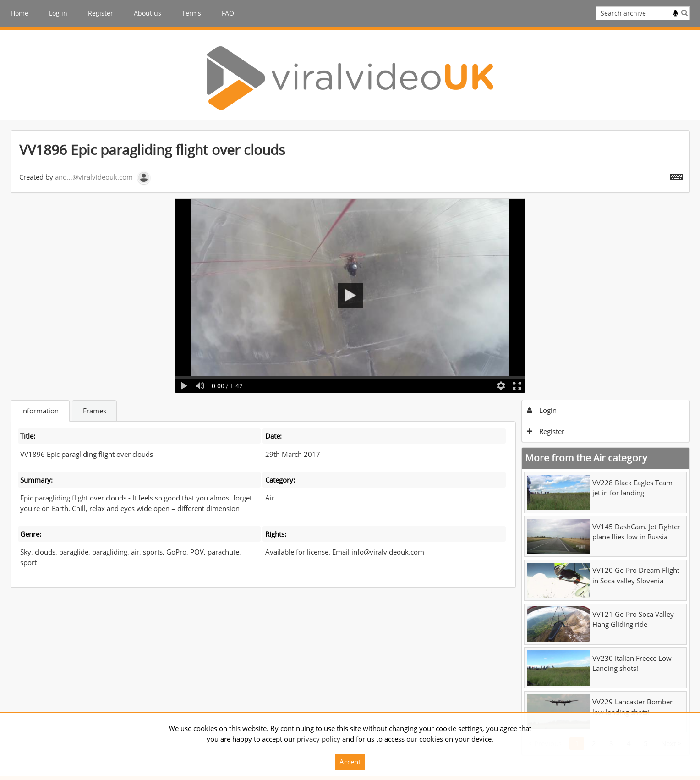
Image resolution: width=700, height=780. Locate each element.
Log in (58, 13)
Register (101, 13)
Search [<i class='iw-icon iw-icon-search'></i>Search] (684, 13)
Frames (95, 411)
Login (542, 410)
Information (40, 411)
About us (148, 13)
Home (19, 13)
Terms (191, 13)
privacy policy (319, 739)
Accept (350, 762)
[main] (350, 443)
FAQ (228, 13)
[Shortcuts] (677, 175)
